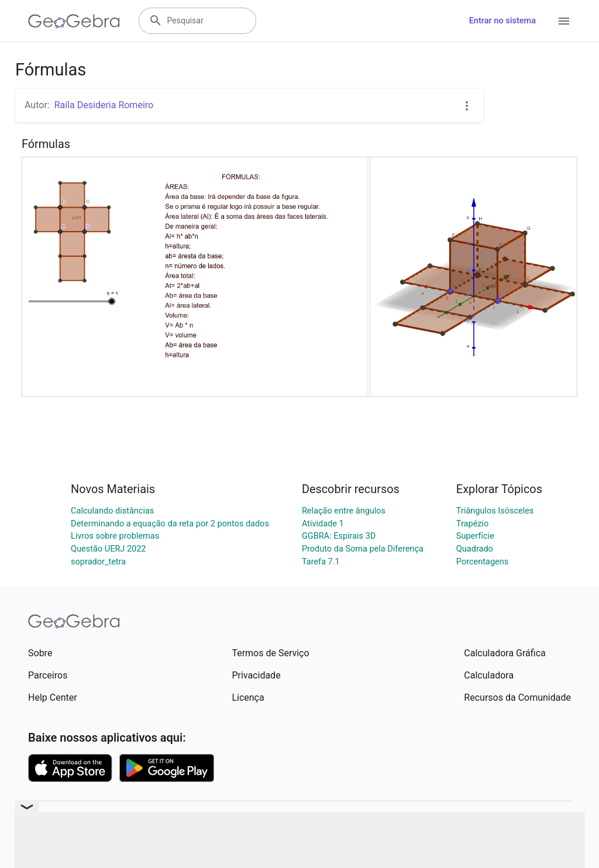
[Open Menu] (564, 21)
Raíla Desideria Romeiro (104, 105)
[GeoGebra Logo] (74, 21)
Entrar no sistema (502, 21)
